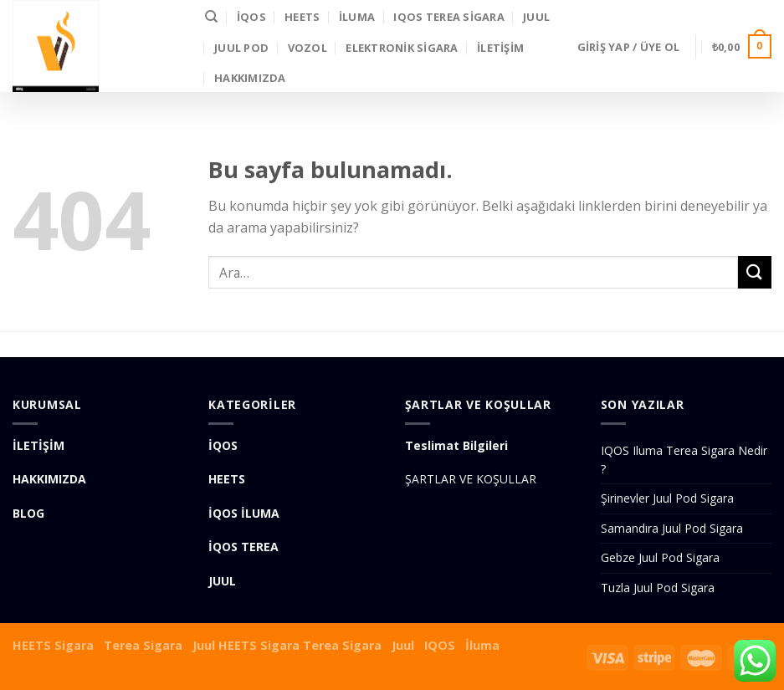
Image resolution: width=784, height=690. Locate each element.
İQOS (251, 17)
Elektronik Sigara (402, 48)
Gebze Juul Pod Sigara (660, 557)
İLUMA (357, 17)
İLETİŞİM (500, 48)
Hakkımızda (250, 78)
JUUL (536, 17)
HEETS (302, 17)
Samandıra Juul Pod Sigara (672, 528)
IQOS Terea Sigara (448, 17)
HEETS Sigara (53, 645)
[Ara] (211, 17)
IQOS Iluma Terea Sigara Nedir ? (684, 460)
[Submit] (755, 272)
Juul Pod (241, 48)
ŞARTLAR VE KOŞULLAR (471, 479)
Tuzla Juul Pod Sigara (658, 588)
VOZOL (307, 48)
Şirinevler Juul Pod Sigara (667, 498)
